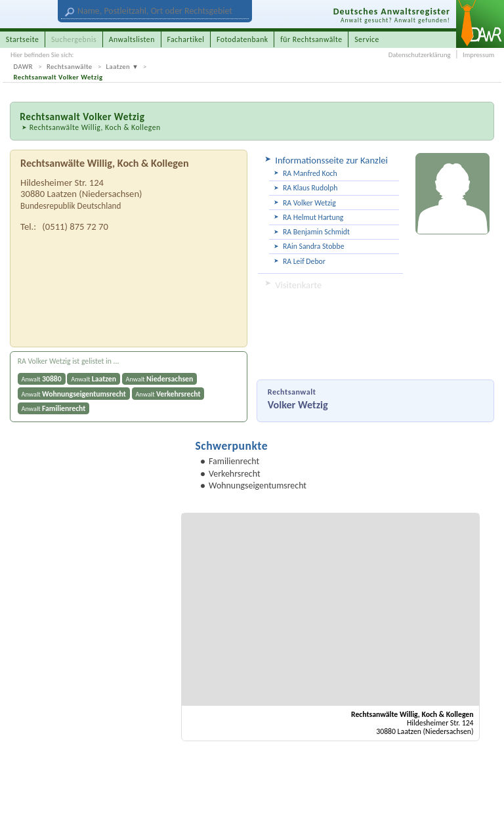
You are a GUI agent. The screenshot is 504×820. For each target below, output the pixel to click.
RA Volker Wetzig (309, 203)
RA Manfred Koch (310, 173)
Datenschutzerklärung (420, 55)
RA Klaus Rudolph (310, 188)
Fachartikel (185, 39)
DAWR (24, 67)
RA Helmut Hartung (313, 217)
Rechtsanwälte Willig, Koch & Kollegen (95, 127)
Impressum (478, 55)
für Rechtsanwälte (311, 39)
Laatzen (118, 67)
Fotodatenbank (242, 39)
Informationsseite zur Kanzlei (331, 160)
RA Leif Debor (304, 261)
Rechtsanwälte (70, 67)
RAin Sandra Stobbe (314, 246)
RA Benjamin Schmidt (316, 232)
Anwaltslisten (132, 39)
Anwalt (42, 379)
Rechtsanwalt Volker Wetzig (58, 77)
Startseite (23, 39)
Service (367, 39)
